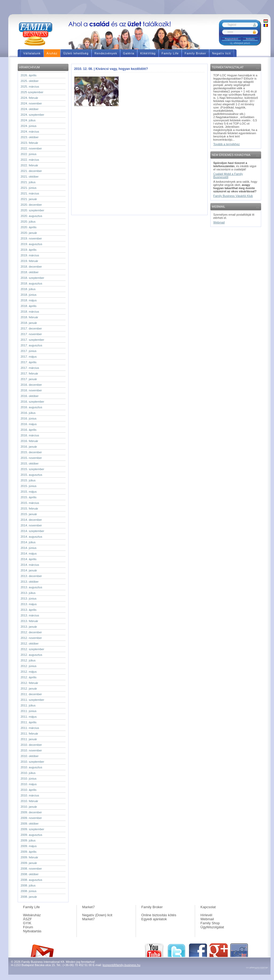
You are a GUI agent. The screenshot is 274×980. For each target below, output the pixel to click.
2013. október (30, 582)
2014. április (28, 559)
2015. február (29, 508)
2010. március (30, 795)
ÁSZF (27, 919)
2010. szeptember (32, 762)
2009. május (29, 846)
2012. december (31, 632)
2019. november (31, 238)
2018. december (31, 267)
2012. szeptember (32, 649)
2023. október (30, 137)
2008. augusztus (31, 880)
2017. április (28, 362)
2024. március (30, 132)
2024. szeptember (32, 115)
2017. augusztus (31, 345)
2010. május (29, 784)
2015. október (30, 463)
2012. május (29, 672)
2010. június (28, 779)
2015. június (28, 486)
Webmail (219, 222)
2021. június (28, 188)
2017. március (30, 368)
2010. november (31, 750)
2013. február (29, 621)
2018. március (30, 312)
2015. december (31, 452)
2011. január (29, 739)
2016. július (28, 413)
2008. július (28, 885)
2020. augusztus (31, 216)
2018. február (29, 317)
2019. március (30, 255)
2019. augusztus (31, 244)
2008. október (30, 874)
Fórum (28, 927)
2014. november (31, 525)
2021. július (28, 182)
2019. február (29, 261)
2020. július (28, 222)
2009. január (29, 863)
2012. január (29, 689)
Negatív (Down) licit (97, 915)
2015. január (29, 514)
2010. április (28, 790)
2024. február (29, 98)
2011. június (28, 711)
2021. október (30, 177)
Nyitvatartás (32, 931)
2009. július (28, 840)
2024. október (30, 109)
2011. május (29, 717)
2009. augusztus (31, 835)
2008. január (29, 897)
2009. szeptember (32, 829)
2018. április (28, 306)
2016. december (31, 385)
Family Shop (210, 923)
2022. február (29, 165)
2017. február (29, 373)
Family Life (31, 907)
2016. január (29, 447)
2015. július (28, 480)
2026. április (28, 75)
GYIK (27, 923)
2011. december (31, 694)
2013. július (28, 593)
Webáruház (32, 915)
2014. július (28, 542)
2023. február (29, 143)
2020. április (28, 227)
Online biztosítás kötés (159, 915)
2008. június (28, 891)
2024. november (31, 103)
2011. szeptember (32, 700)
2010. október (30, 756)
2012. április (28, 677)
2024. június (28, 126)
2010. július (28, 773)
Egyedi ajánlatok (154, 919)
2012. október (30, 644)
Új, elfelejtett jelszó (240, 43)
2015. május (29, 492)
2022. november (31, 148)
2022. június (28, 154)
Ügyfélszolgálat (212, 927)
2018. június (28, 295)
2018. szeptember (32, 278)
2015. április (28, 497)
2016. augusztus (31, 407)
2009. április (28, 852)
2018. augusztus (31, 283)
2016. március (30, 435)
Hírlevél (206, 915)
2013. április (28, 610)
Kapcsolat (208, 907)
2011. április (28, 722)
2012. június (28, 666)
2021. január (29, 199)
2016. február (29, 441)
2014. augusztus (31, 537)
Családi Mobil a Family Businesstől (228, 175)
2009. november (31, 818)
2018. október (30, 272)
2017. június (28, 351)
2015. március (30, 503)
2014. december (31, 520)
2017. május (29, 357)
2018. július (28, 289)
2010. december (31, 745)
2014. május (29, 553)
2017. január (29, 379)
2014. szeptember (32, 531)
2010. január (29, 807)
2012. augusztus (31, 655)
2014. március (30, 565)
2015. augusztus (31, 475)
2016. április (28, 430)
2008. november (31, 869)
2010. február (29, 801)
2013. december (31, 576)
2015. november (31, 458)
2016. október (30, 396)
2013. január (29, 627)
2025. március (30, 87)
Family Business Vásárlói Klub (233, 196)
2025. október (30, 81)
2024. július (28, 120)
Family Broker (152, 907)
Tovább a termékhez (227, 144)
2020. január (29, 233)
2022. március (30, 160)
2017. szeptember (32, 340)
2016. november (31, 390)
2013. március (30, 615)
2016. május (29, 424)
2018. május (29, 300)
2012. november (31, 638)
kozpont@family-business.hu (122, 965)
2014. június (28, 548)
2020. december (31, 205)
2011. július (28, 705)
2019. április (28, 250)
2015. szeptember (32, 469)
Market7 (88, 907)
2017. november (31, 334)
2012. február (29, 683)
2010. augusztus (31, 767)
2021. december (31, 171)
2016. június (28, 418)
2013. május (29, 604)
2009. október (30, 824)
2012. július (28, 660)
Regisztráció (231, 39)
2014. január (29, 570)
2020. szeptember (32, 210)
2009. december (31, 812)
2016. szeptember (32, 402)
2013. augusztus (31, 587)
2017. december (31, 328)
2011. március (30, 728)
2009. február (29, 857)
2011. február (29, 734)
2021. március (30, 193)
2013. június (28, 599)
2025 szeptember (32, 92)
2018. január (29, 323)
